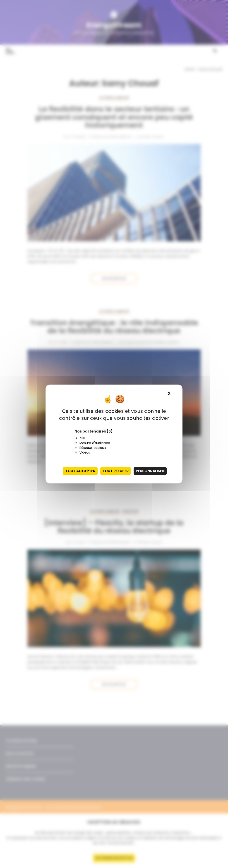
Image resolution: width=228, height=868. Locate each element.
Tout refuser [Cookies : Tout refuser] (116, 471)
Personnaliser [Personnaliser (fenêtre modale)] (150, 471)
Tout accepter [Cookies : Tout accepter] (80, 471)
